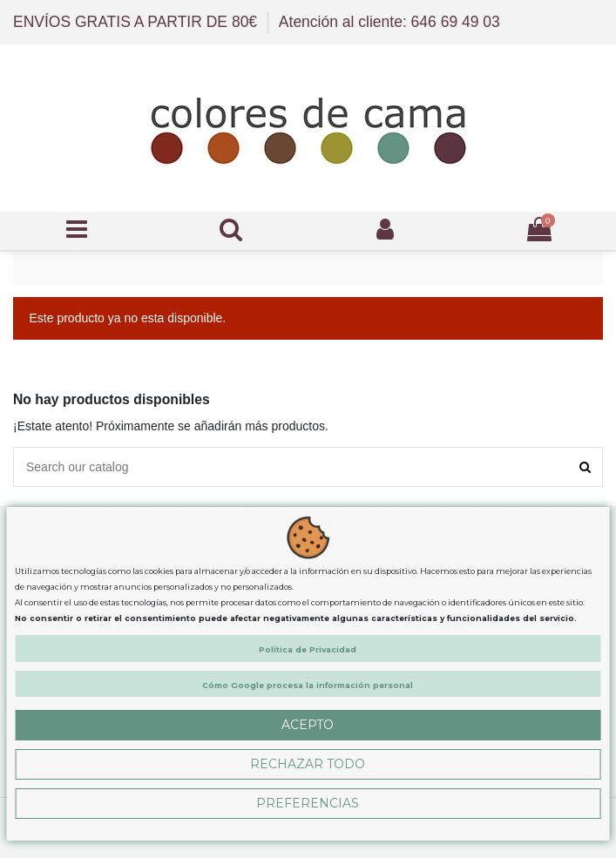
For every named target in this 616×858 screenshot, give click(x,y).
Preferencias (308, 803)
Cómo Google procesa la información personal (308, 685)
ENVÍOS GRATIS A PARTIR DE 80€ (137, 22)
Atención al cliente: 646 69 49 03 (389, 22)
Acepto (308, 725)
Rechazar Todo (308, 764)
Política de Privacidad (308, 649)
